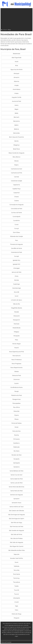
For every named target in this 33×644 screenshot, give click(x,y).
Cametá (17, 177)
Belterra (16, 129)
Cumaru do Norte (16, 213)
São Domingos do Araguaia (16, 515)
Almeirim (16, 77)
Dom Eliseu (16, 232)
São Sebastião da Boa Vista (16, 550)
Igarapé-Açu (16, 260)
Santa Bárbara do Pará (17, 471)
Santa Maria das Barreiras (16, 487)
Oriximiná (16, 379)
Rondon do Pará (16, 455)
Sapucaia (16, 554)
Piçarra (17, 415)
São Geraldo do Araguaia (16, 531)
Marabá (16, 312)
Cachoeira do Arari (16, 169)
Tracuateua (17, 582)
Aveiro (16, 105)
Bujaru (17, 165)
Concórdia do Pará (16, 209)
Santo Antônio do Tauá (17, 507)
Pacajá (16, 391)
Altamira (16, 81)
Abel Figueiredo (16, 58)
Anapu (16, 93)
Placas (16, 419)
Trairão (16, 586)
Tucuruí (17, 594)
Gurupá (16, 256)
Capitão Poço (17, 189)
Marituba (16, 324)
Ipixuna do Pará (16, 272)
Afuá (16, 66)
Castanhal (16, 193)
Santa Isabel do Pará (16, 479)
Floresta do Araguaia (16, 244)
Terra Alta (16, 570)
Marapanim (16, 320)
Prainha (16, 435)
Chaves (17, 197)
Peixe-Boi (16, 411)
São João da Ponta (16, 534)
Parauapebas (16, 403)
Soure (16, 562)
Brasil (5, 30)
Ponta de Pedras (16, 423)
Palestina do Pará (16, 395)
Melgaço (16, 332)
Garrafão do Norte (17, 248)
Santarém (16, 499)
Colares (16, 201)
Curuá (16, 225)
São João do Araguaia (16, 542)
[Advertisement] (17, 19)
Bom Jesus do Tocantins (16, 137)
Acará (17, 62)
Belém (16, 125)
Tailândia (17, 566)
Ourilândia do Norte (17, 387)
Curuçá (17, 228)
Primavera (16, 439)
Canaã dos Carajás (16, 181)
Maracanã (16, 316)
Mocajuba (16, 336)
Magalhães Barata (16, 308)
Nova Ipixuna (16, 356)
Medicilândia (16, 328)
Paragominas (16, 399)
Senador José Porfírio (16, 558)
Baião (17, 113)
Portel (16, 427)
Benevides (16, 133)
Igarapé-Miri (16, 264)
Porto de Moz (16, 431)
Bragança (17, 145)
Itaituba (16, 280)
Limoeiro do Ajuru (16, 300)
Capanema (17, 185)
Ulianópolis (16, 598)
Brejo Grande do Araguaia (16, 153)
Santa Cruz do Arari (16, 475)
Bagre (16, 109)
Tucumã (16, 590)
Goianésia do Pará (16, 252)
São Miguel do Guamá (16, 546)
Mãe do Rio (17, 304)
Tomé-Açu (16, 578)
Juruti (17, 296)
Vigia (17, 606)
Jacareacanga (16, 288)
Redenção (16, 447)
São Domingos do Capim (17, 519)
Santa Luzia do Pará (17, 483)
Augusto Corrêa (16, 97)
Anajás (16, 85)
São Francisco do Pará (16, 527)
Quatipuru (16, 443)
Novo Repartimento (16, 368)
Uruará (16, 602)
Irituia (16, 276)
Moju (16, 340)
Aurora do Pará (16, 101)
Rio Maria (16, 451)
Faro (16, 240)
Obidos (16, 372)
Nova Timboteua (17, 360)
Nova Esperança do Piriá (16, 352)
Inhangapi (17, 268)
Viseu (17, 610)
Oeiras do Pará (16, 376)
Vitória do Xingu (16, 614)
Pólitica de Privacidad (6, 642)
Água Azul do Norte (16, 70)
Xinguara (17, 618)
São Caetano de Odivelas (16, 511)
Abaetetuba (17, 54)
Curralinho (16, 221)
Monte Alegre (16, 344)
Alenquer (16, 73)
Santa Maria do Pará (16, 491)
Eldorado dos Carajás (16, 236)
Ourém (16, 383)
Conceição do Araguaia (17, 205)
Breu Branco (16, 157)
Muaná (17, 348)
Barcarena (17, 121)
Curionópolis (16, 217)
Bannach (16, 117)
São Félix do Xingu (16, 523)
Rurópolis (16, 459)
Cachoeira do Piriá (17, 173)
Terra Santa (17, 574)
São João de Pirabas (17, 538)
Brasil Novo (16, 149)
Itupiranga (16, 284)
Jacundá (17, 292)
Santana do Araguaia (16, 495)
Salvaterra (17, 467)
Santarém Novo (16, 503)
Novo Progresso (17, 364)
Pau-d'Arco (17, 407)
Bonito (16, 141)
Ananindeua (17, 89)
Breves (16, 161)
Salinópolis (17, 463)
